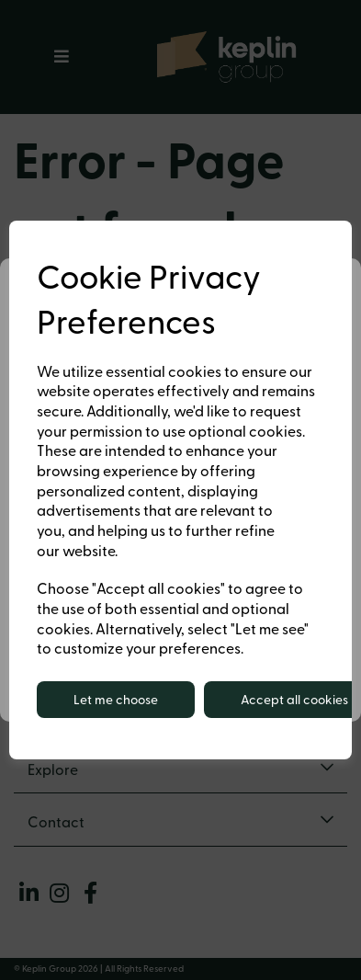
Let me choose (116, 699)
